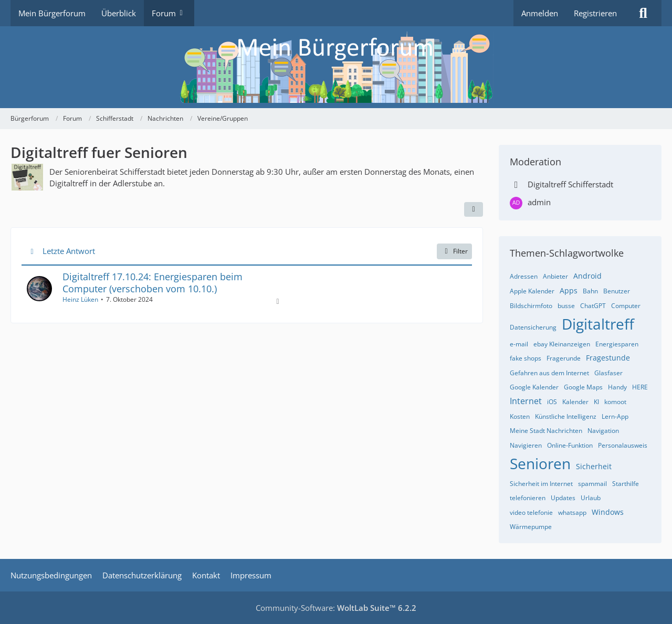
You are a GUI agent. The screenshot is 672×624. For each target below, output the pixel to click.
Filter (454, 251)
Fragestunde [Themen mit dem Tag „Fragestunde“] (608, 358)
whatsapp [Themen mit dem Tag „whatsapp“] (572, 512)
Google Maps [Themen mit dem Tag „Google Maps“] (583, 387)
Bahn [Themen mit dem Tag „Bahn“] (590, 291)
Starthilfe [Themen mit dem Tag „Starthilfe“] (626, 484)
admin (539, 202)
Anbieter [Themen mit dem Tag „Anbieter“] (555, 276)
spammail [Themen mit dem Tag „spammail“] (592, 484)
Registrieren (595, 13)
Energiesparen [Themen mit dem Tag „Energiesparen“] (617, 344)
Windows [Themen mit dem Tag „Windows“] (608, 512)
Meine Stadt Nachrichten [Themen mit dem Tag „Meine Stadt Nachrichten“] (546, 431)
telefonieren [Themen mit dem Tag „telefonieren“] (528, 498)
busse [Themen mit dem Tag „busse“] (566, 306)
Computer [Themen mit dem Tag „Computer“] (626, 306)
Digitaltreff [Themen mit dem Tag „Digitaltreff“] (598, 324)
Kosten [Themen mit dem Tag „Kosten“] (520, 416)
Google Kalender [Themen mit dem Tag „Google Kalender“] (534, 387)
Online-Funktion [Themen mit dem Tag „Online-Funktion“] (570, 445)
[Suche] (643, 13)
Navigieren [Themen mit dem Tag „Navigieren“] (526, 445)
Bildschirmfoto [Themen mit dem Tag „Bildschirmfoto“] (531, 306)
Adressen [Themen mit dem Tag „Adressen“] (524, 276)
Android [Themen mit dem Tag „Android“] (587, 276)
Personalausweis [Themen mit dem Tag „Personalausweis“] (623, 445)
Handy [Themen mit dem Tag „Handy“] (617, 387)
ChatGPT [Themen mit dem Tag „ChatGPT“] (593, 306)
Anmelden (540, 13)
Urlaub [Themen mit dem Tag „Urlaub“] (591, 498)
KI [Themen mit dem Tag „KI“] (596, 402)
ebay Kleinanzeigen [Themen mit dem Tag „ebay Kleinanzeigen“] (562, 344)
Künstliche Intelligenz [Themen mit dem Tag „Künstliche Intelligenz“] (566, 416)
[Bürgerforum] (336, 67)
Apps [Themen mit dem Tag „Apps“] (569, 290)
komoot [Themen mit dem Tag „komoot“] (615, 402)
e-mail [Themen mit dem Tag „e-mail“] (519, 344)
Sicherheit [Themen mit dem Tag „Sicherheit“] (594, 466)
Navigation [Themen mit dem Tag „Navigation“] (603, 431)
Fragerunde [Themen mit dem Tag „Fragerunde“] (564, 358)
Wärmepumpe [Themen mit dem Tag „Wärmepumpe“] (531, 527)
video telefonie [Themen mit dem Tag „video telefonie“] (531, 512)
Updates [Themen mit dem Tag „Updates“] (563, 498)
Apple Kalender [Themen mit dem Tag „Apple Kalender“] (532, 291)
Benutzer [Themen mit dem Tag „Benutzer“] (617, 291)
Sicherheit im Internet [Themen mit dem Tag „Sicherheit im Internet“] (541, 484)
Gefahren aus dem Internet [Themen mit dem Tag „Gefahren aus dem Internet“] (549, 373)
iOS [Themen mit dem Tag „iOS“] (552, 402)
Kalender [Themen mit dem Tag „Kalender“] (575, 402)
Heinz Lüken (80, 299)
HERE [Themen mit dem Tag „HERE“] (640, 387)
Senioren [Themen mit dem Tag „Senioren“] (540, 463)
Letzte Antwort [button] (69, 251)
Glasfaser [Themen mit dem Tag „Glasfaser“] (608, 373)
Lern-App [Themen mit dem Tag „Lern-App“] (615, 416)
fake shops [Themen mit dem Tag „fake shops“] (526, 358)
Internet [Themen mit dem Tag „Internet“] (526, 401)
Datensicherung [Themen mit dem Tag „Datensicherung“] (533, 327)
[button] (474, 209)
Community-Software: (336, 608)
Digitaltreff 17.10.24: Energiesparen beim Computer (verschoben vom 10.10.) (153, 283)
